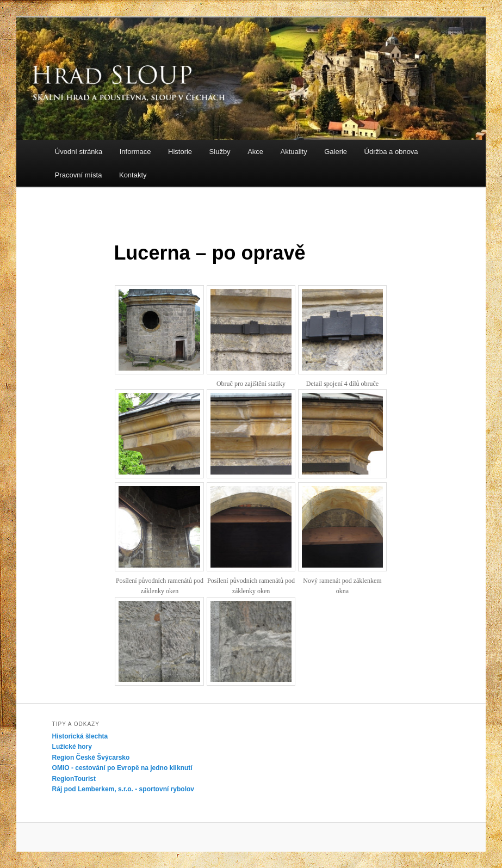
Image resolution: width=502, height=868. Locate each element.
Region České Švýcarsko (91, 758)
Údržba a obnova (391, 152)
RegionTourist (74, 779)
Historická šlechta (80, 736)
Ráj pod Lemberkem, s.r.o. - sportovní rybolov (123, 789)
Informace (135, 152)
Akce (255, 152)
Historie (180, 152)
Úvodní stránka (79, 152)
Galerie (336, 152)
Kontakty (133, 175)
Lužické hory (72, 747)
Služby (220, 152)
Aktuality (294, 152)
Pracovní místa (79, 175)
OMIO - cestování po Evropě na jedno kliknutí (122, 768)
